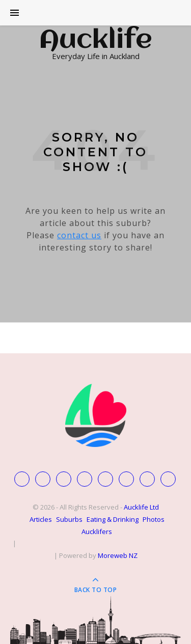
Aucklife (95, 41)
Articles (41, 519)
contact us (79, 235)
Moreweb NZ (118, 555)
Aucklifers (97, 531)
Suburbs (69, 519)
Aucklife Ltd (141, 507)
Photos (154, 519)
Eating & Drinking (113, 519)
